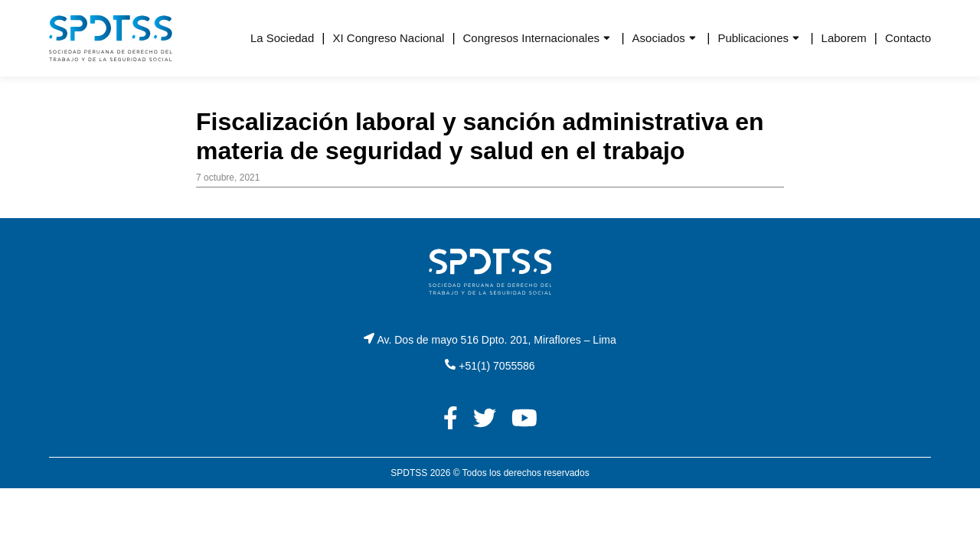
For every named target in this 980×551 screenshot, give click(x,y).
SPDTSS (409, 473)
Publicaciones (753, 38)
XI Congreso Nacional (388, 38)
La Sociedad (282, 38)
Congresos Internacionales (531, 38)
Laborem (844, 38)
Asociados (659, 38)
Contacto (908, 38)
